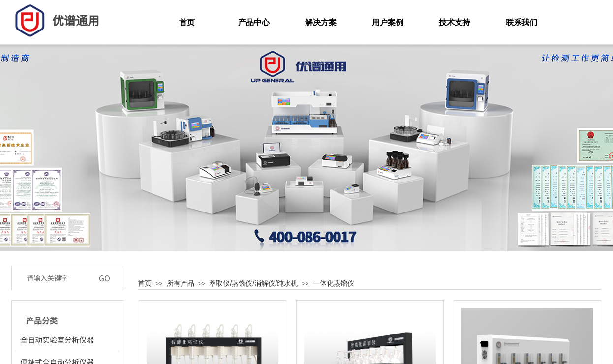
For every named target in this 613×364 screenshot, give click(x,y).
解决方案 (321, 22)
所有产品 (181, 283)
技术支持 (455, 22)
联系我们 (521, 22)
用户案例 (388, 22)
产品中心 (254, 22)
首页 (145, 283)
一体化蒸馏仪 (334, 283)
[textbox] (58, 278)
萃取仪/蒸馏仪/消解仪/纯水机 (253, 283)
